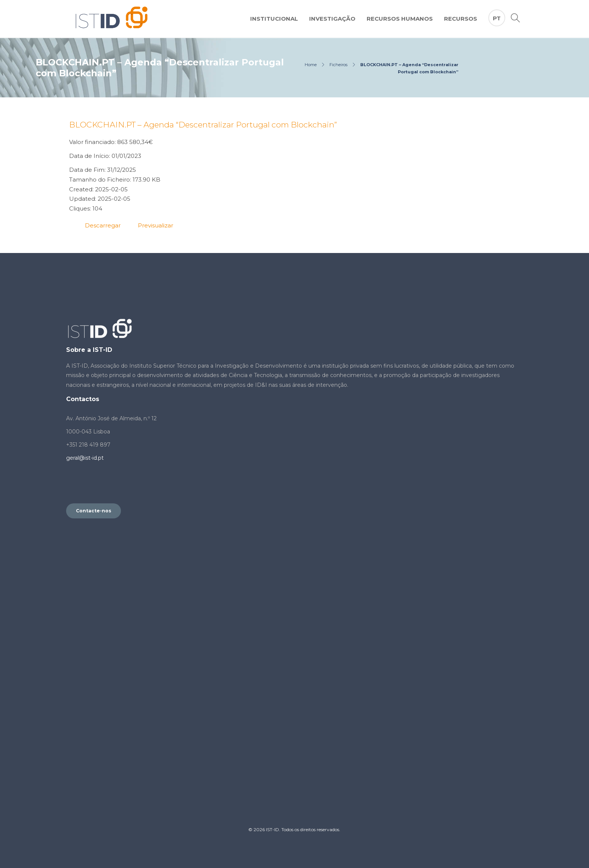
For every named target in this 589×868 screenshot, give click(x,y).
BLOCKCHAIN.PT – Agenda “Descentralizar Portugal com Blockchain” (203, 125)
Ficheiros (338, 65)
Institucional (274, 19)
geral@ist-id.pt (85, 458)
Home (311, 65)
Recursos (461, 19)
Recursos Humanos (400, 19)
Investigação (332, 19)
